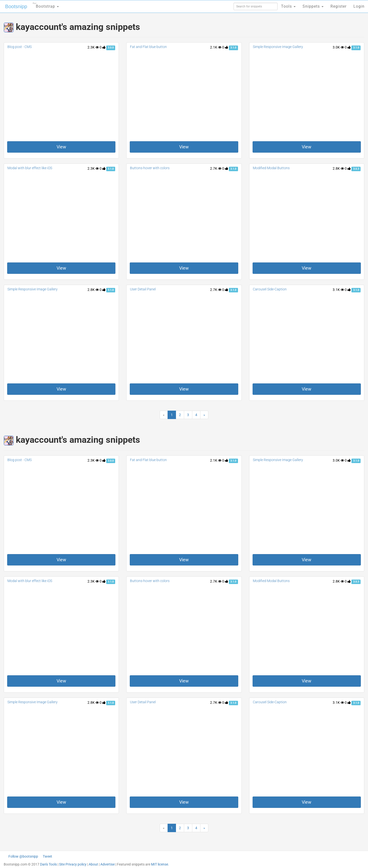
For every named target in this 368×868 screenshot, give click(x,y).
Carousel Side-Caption (270, 289)
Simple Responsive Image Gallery (278, 47)
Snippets (313, 6)
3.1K (338, 290)
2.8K (338, 168)
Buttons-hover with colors (150, 168)
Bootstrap (46, 5)
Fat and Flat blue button (148, 47)
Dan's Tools (48, 864)
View (61, 147)
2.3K (93, 47)
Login (359, 6)
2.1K (216, 47)
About (93, 864)
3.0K (338, 47)
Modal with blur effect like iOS (30, 168)
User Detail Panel (143, 289)
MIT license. (160, 864)
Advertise (108, 864)
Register (338, 6)
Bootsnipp (16, 6)
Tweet (47, 856)
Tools (288, 6)
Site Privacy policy (73, 864)
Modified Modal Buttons (271, 168)
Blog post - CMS (20, 47)
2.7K (216, 168)
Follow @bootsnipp (23, 856)
